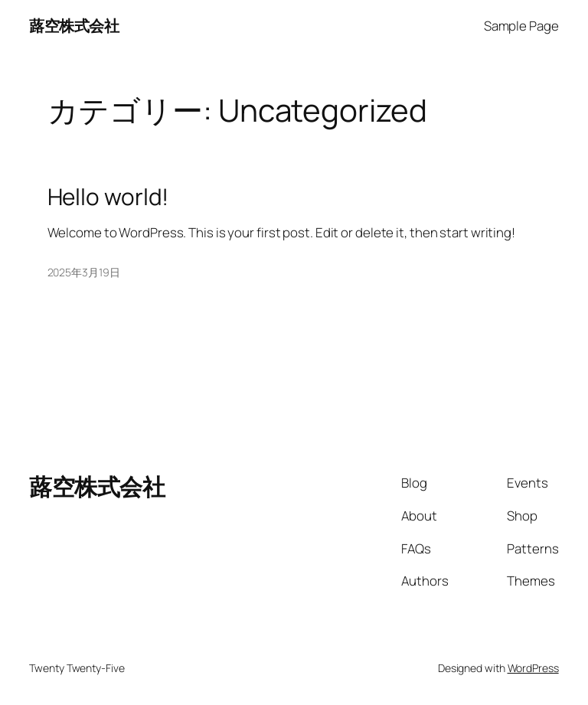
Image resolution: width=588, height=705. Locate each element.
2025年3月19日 (84, 272)
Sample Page (521, 26)
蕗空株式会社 (74, 26)
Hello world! (108, 196)
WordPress (533, 668)
